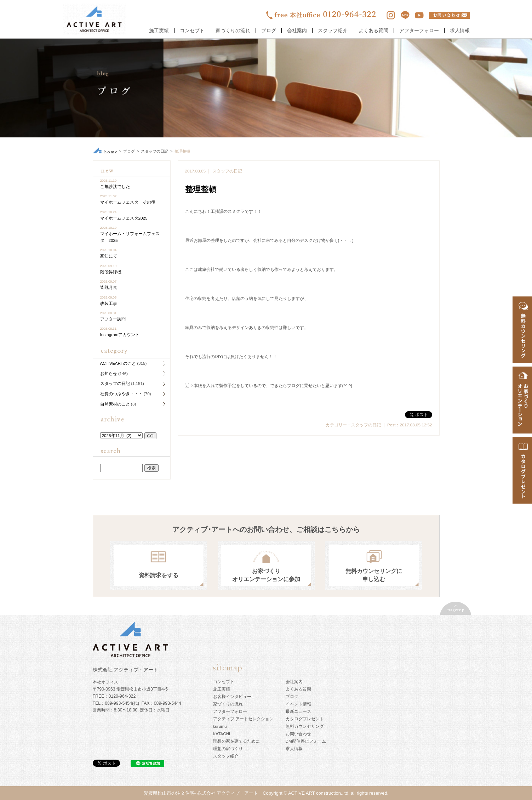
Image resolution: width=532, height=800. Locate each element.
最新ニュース (298, 711)
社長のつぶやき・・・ (121, 394)
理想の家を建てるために (236, 741)
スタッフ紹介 (333, 30)
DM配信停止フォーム (306, 741)
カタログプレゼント (305, 719)
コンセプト (192, 30)
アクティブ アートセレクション (243, 719)
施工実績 (159, 30)
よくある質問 (373, 30)
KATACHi (222, 734)
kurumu (220, 726)
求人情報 (460, 30)
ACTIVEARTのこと (118, 363)
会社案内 (297, 30)
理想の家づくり (228, 748)
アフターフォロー (419, 30)
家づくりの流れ (233, 30)
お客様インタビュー (232, 696)
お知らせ (109, 373)
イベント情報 (298, 704)
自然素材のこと (115, 404)
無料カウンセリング (305, 726)
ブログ (269, 30)
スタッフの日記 (155, 151)
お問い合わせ (298, 734)
